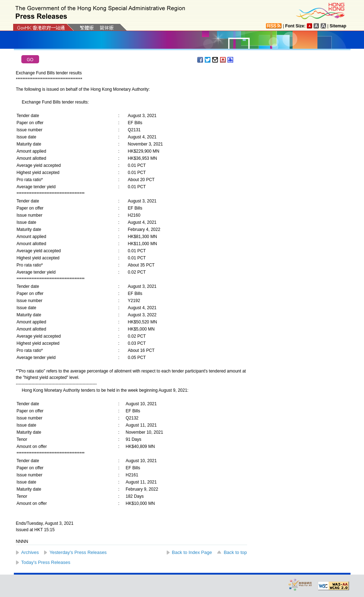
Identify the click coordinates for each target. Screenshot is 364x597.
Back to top (235, 552)
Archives (30, 552)
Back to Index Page (192, 552)
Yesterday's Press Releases (78, 552)
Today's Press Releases (46, 562)
